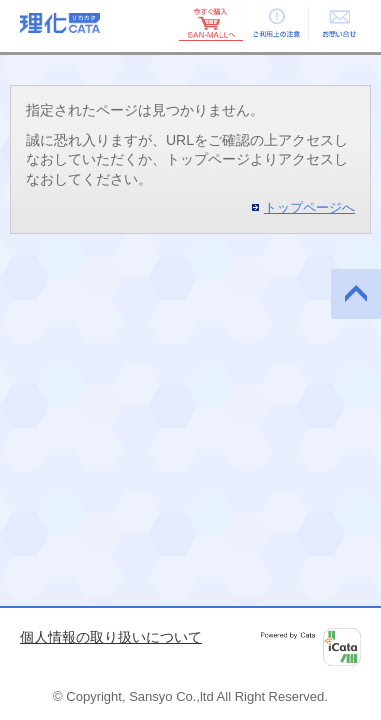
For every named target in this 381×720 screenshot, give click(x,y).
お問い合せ (339, 23)
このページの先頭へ (356, 294)
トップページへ (309, 207)
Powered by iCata (311, 647)
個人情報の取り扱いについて (111, 637)
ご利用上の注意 (275, 23)
